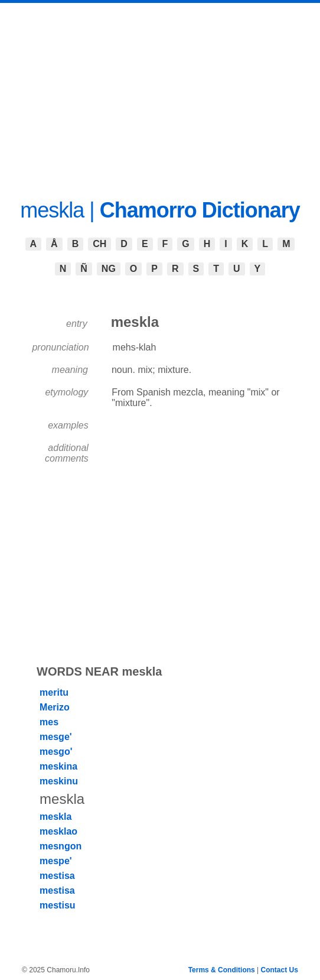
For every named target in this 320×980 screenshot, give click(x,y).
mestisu (57, 905)
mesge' (56, 737)
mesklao (58, 831)
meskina (58, 766)
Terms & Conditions (222, 970)
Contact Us (280, 970)
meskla (55, 817)
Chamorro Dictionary (200, 210)
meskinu (59, 781)
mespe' (56, 861)
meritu (54, 692)
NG (109, 269)
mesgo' (56, 752)
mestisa (57, 876)
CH (99, 244)
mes (49, 722)
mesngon (61, 846)
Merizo (55, 707)
